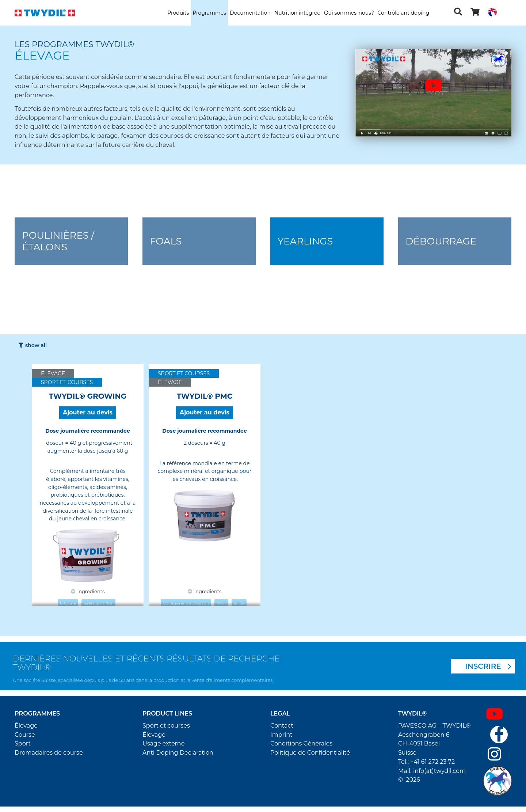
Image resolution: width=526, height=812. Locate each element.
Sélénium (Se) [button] (98, 603)
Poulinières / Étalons (58, 241)
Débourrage (441, 241)
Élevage (26, 726)
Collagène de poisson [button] (186, 603)
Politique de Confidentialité (310, 753)
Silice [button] (239, 603)
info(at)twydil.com (439, 771)
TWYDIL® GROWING (88, 396)
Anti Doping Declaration (178, 753)
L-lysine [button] (68, 603)
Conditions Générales (301, 743)
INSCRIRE (483, 666)
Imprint (281, 735)
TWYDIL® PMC (205, 396)
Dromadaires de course (49, 753)
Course (25, 735)
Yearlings (305, 241)
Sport (23, 743)
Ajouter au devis (88, 412)
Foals (166, 241)
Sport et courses (166, 726)
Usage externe (163, 743)
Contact (282, 726)
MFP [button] (221, 603)
